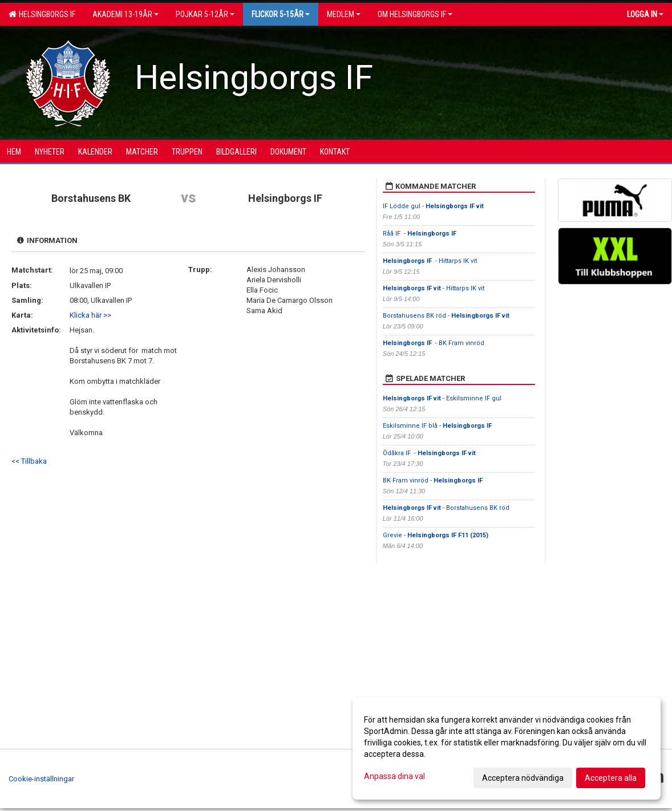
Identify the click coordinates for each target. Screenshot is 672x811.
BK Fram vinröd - (434, 480)
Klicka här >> (90, 315)
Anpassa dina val (394, 776)
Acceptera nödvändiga (523, 778)
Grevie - (436, 535)
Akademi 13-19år (126, 14)
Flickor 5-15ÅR (281, 14)
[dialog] (507, 748)
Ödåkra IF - (429, 453)
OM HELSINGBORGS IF (415, 14)
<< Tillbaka (29, 461)
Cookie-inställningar (41, 779)
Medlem (344, 14)
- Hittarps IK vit (430, 261)
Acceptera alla (611, 778)
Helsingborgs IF (42, 14)
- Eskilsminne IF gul (442, 398)
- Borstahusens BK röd (446, 508)
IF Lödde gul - (433, 206)
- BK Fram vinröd (434, 343)
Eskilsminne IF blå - (438, 426)
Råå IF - (420, 234)
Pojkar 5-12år (205, 14)
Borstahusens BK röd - (446, 316)
